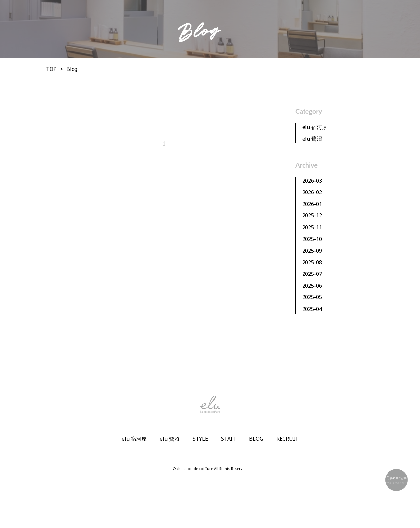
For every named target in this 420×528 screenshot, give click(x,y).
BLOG (256, 439)
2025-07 (312, 274)
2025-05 (312, 297)
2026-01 (312, 204)
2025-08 (312, 262)
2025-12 (312, 215)
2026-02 (312, 192)
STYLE (200, 439)
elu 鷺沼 (312, 139)
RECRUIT (287, 439)
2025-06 (312, 286)
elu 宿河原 (315, 127)
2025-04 (312, 309)
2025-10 (312, 239)
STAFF (229, 439)
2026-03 (312, 181)
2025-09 (312, 251)
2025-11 (312, 227)
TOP (51, 69)
